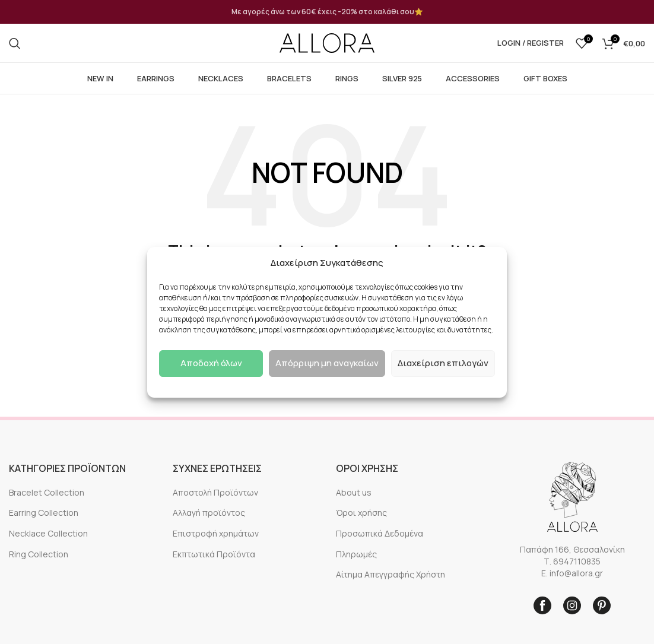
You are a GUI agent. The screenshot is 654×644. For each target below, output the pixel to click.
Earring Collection (44, 513)
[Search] (15, 43)
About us (354, 492)
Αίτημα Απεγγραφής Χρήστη (391, 574)
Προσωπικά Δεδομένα (380, 533)
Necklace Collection (48, 533)
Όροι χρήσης (361, 513)
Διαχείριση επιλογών (443, 363)
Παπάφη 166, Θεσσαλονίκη (572, 549)
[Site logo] (327, 43)
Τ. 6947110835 (572, 561)
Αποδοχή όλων (211, 363)
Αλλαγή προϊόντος (209, 513)
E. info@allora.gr (572, 573)
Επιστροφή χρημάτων (216, 533)
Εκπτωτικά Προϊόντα (214, 554)
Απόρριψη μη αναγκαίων (327, 363)
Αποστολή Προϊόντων (215, 492)
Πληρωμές (356, 554)
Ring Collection (39, 554)
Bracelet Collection (47, 492)
